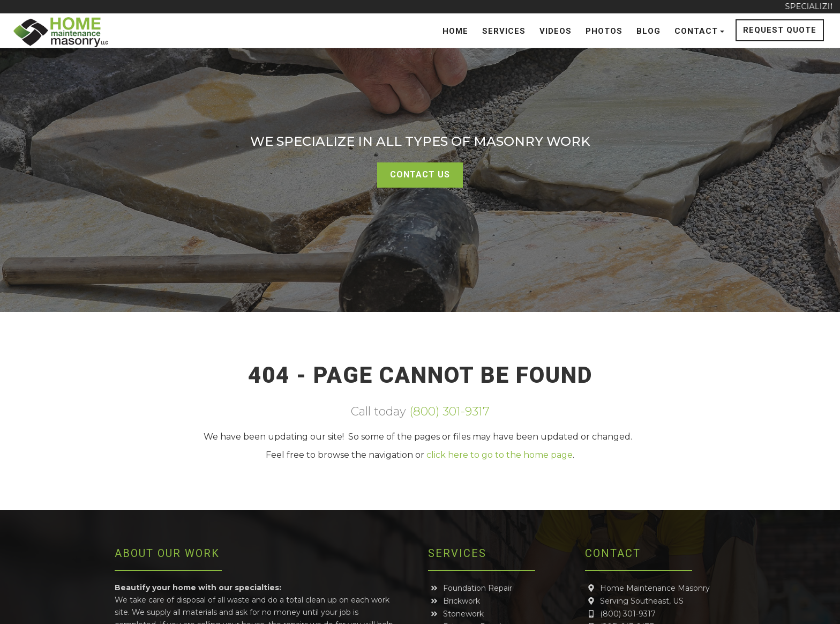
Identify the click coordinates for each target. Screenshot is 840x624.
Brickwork (455, 601)
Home (455, 31)
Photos (604, 31)
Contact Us (420, 174)
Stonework (457, 614)
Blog (648, 31)
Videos (556, 31)
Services (504, 31)
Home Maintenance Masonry (648, 588)
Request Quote (780, 30)
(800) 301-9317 (449, 411)
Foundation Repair (471, 588)
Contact (699, 31)
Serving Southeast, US (635, 601)
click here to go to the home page (500, 455)
